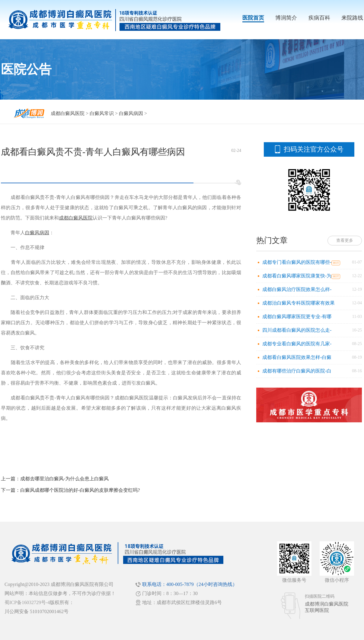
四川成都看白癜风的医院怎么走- (297, 330)
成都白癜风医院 (68, 113)
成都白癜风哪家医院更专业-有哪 (297, 317)
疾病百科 (319, 18)
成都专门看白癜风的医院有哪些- (297, 262)
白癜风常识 (102, 113)
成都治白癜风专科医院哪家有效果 (299, 303)
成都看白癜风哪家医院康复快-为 (297, 276)
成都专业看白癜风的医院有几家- (297, 344)
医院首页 (253, 18)
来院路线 (352, 18)
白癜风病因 (131, 113)
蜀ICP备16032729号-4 (27, 602)
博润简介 (286, 18)
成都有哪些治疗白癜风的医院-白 (297, 371)
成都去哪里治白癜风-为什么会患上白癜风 (64, 479)
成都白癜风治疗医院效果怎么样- (297, 289)
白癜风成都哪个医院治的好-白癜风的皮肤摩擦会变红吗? (80, 490)
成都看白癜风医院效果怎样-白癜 (297, 357)
